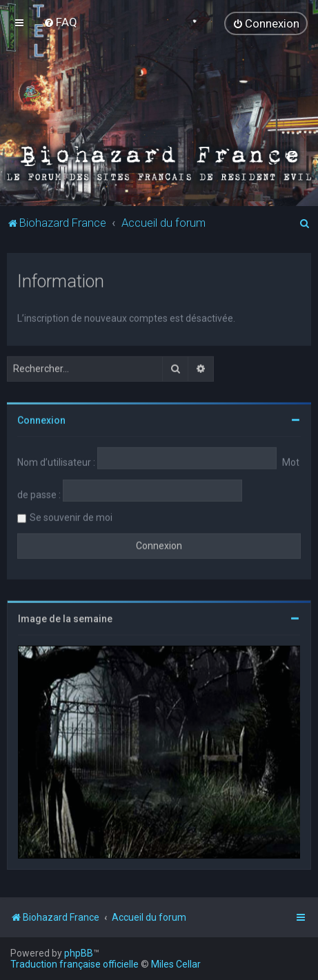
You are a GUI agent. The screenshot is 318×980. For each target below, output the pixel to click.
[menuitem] (60, 22)
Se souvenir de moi (71, 517)
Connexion (41, 420)
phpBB (79, 953)
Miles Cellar (176, 964)
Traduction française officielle (74, 964)
